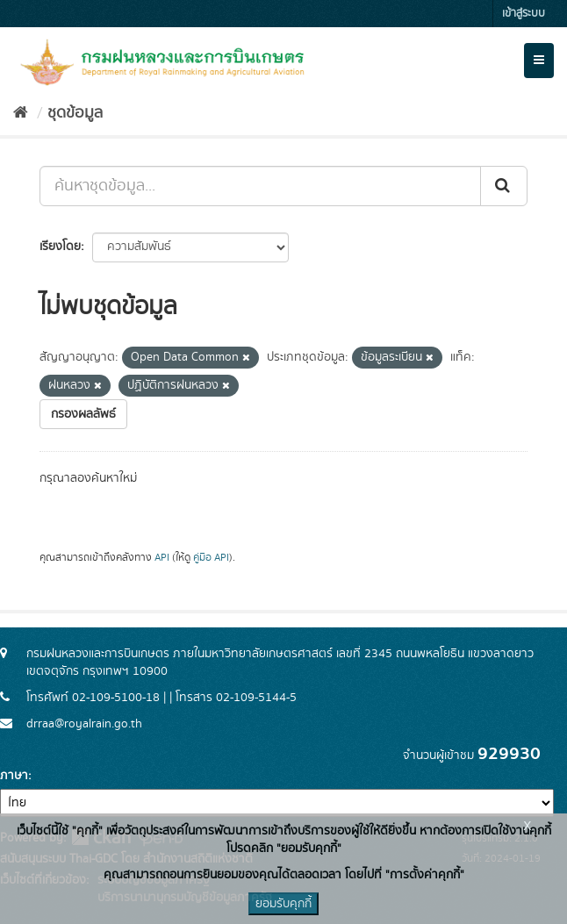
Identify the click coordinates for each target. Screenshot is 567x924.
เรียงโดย (60, 247)
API (162, 558)
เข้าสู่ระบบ (524, 14)
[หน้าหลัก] (21, 113)
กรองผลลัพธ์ (83, 414)
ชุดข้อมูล (75, 113)
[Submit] (504, 186)
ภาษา (14, 776)
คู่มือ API (211, 558)
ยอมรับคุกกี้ (283, 904)
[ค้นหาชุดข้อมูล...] (260, 186)
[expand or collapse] (539, 61)
